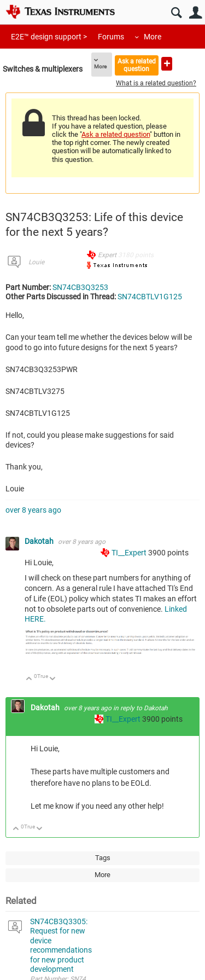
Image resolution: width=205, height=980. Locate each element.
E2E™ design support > (49, 37)
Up (29, 679)
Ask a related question (137, 65)
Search (176, 13)
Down (53, 679)
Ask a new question (167, 64)
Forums (111, 37)
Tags (103, 858)
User (195, 13)
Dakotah (40, 541)
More (153, 37)
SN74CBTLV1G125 (150, 297)
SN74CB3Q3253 (80, 287)
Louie (36, 262)
